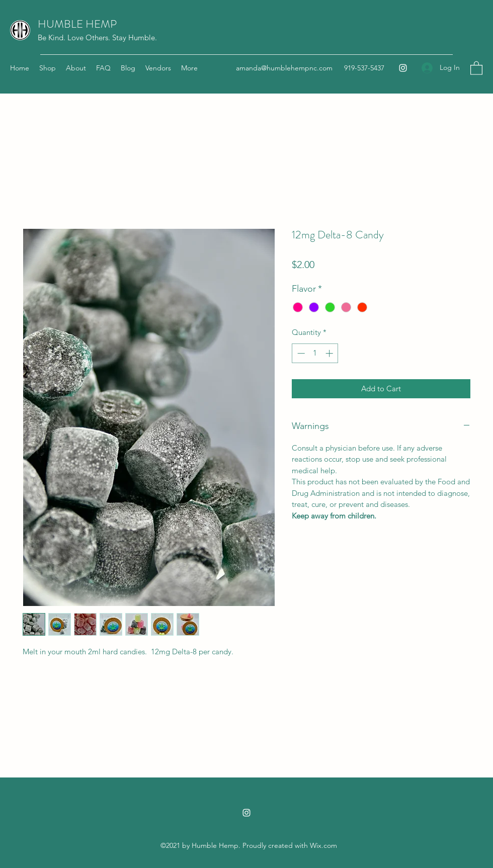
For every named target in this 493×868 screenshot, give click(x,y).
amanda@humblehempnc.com (284, 68)
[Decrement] (300, 353)
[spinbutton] (315, 353)
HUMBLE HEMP (77, 24)
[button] (476, 68)
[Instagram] (403, 68)
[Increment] (330, 353)
